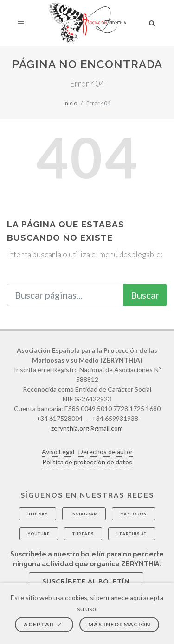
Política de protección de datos (87, 462)
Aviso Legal (58, 452)
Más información (119, 624)
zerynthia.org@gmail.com (87, 428)
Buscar (145, 295)
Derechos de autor (106, 452)
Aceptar (43, 624)
